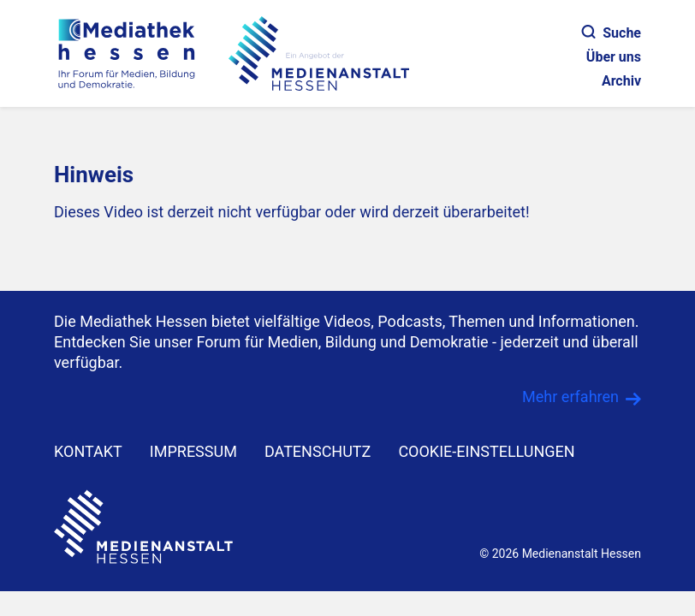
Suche (612, 33)
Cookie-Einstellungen (486, 451)
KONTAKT (88, 451)
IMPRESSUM (193, 451)
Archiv (621, 81)
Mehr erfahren (570, 397)
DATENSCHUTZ (318, 451)
